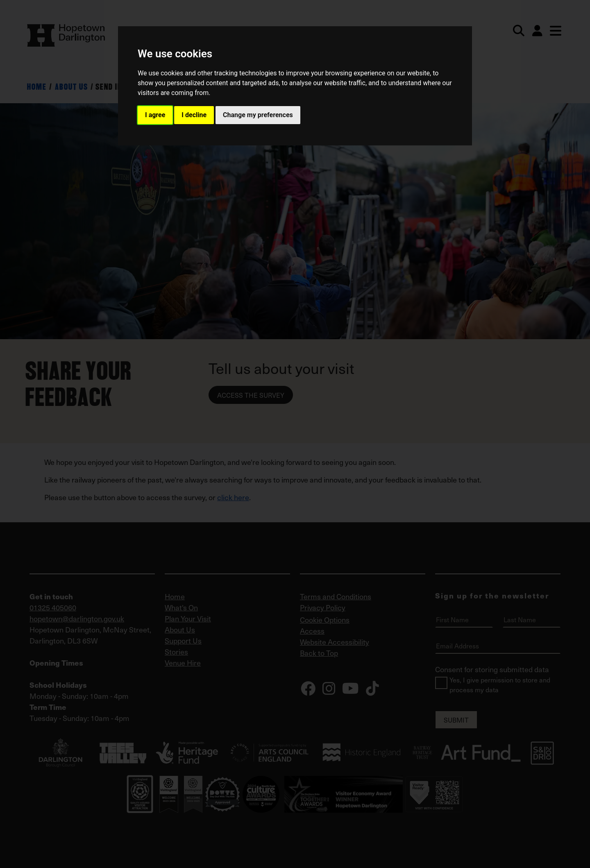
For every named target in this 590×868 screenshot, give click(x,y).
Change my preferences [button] (258, 115)
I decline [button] (194, 115)
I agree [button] (155, 115)
